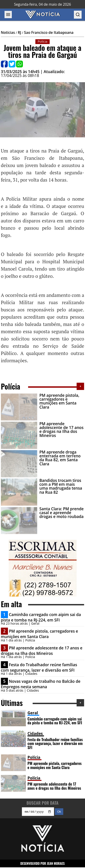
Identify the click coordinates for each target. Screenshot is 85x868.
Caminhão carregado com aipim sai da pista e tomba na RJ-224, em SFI (41, 617)
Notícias (8, 32)
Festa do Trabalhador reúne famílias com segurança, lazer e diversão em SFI (39, 667)
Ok (59, 812)
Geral (33, 713)
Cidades (35, 734)
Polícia (34, 757)
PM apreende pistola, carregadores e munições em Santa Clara (59, 401)
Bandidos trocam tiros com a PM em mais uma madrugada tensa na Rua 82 (61, 486)
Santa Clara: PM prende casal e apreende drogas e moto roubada (62, 513)
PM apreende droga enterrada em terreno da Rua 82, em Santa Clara (60, 458)
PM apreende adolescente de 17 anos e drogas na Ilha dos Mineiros (62, 430)
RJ (19, 32)
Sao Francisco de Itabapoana (49, 32)
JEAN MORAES (56, 864)
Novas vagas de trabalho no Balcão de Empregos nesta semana (41, 684)
